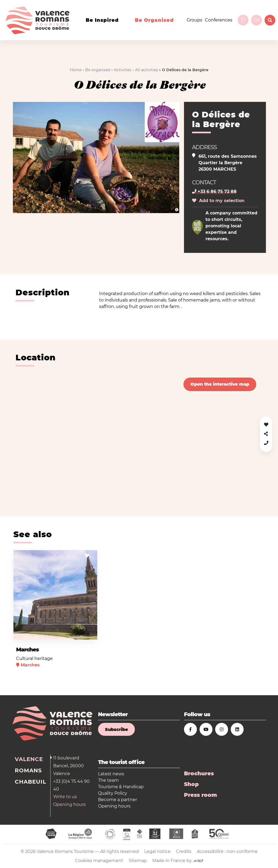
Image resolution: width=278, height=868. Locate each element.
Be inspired (102, 20)
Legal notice (157, 851)
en (257, 20)
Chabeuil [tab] (30, 782)
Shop (191, 784)
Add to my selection (218, 201)
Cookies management (99, 861)
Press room (201, 795)
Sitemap (138, 861)
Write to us (65, 797)
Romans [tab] (28, 770)
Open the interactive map (220, 384)
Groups (194, 20)
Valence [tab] (29, 759)
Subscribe (116, 729)
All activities (147, 70)
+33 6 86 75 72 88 (214, 191)
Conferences (219, 20)
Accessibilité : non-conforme (227, 851)
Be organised (154, 20)
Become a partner (118, 800)
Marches (27, 650)
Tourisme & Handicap (121, 787)
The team (108, 780)
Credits (184, 851)
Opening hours (69, 804)
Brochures (199, 773)
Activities (123, 70)
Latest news (111, 774)
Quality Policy (113, 793)
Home (76, 70)
